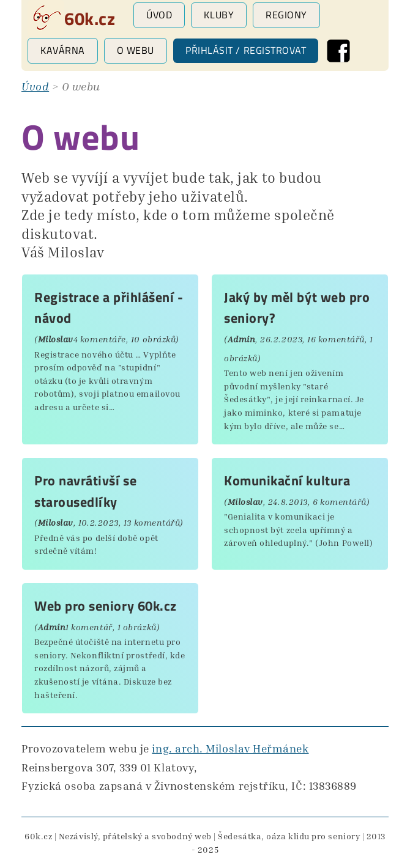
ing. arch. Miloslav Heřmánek (230, 748)
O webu (136, 50)
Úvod (159, 15)
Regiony (286, 15)
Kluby (219, 15)
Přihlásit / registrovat (246, 50)
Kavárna (63, 50)
